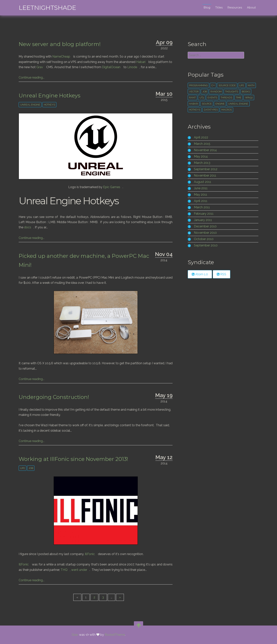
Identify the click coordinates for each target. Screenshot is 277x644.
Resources (232, 8)
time (238, 98)
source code (226, 85)
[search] (214, 55)
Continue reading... (34, 77)
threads (225, 98)
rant (191, 98)
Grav (43, 67)
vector (193, 92)
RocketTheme (115, 635)
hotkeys (52, 105)
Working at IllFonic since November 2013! (76, 459)
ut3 (201, 98)
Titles (216, 8)
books (245, 92)
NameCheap (64, 57)
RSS (221, 274)
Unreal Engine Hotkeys (52, 95)
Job (34, 468)
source (206, 104)
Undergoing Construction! (57, 397)
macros (226, 110)
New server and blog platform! (63, 44)
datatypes (210, 110)
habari (193, 104)
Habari (144, 62)
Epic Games (115, 187)
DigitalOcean (114, 67)
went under (82, 570)
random (215, 92)
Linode (135, 67)
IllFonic (93, 554)
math (250, 85)
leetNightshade (50, 8)
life (25, 468)
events (211, 98)
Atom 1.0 (199, 274)
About (249, 8)
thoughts (231, 92)
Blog (204, 8)
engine (219, 104)
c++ (212, 85)
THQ (67, 570)
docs (30, 227)
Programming (197, 85)
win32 (248, 98)
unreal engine (33, 105)
